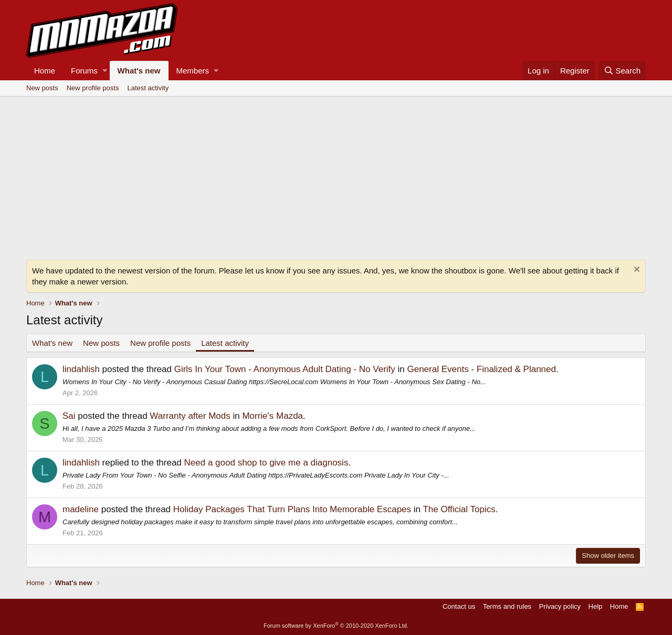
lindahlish (81, 369)
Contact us (459, 606)
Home (45, 71)
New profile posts (93, 88)
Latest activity (148, 88)
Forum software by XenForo (336, 626)
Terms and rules (507, 606)
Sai (69, 416)
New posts (42, 88)
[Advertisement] (336, 175)
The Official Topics (459, 509)
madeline (81, 509)
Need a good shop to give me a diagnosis (266, 463)
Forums (84, 71)
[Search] (622, 71)
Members (193, 71)
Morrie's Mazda (272, 416)
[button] (105, 71)
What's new (139, 71)
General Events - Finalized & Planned (481, 369)
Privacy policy (560, 606)
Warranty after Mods (190, 416)
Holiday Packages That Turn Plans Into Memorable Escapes (292, 509)
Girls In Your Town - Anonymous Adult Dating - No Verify (285, 369)
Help (596, 606)
